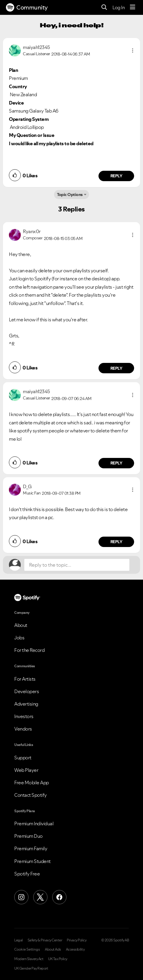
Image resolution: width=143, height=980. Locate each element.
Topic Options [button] (70, 195)
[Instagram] (21, 897)
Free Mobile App (32, 783)
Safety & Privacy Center (45, 940)
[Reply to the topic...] (77, 565)
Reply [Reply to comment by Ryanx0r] (116, 368)
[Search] (104, 8)
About (21, 625)
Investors (24, 716)
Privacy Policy (77, 940)
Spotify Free (27, 874)
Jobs (19, 638)
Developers (27, 691)
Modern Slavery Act (29, 959)
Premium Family (31, 848)
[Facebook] (59, 897)
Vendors (23, 729)
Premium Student (32, 861)
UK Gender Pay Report (31, 968)
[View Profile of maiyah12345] (36, 47)
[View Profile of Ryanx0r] (32, 231)
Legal (19, 940)
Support (23, 758)
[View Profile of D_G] (27, 486)
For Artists (25, 679)
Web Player (26, 770)
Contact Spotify (31, 795)
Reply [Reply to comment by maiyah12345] (116, 176)
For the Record (29, 650)
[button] (133, 50)
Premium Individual (34, 823)
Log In (119, 7)
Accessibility (75, 949)
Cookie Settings (27, 949)
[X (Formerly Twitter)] (40, 897)
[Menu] (133, 7)
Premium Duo (28, 836)
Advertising (26, 704)
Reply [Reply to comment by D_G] (116, 542)
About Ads (53, 949)
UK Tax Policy (58, 959)
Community (27, 7)
